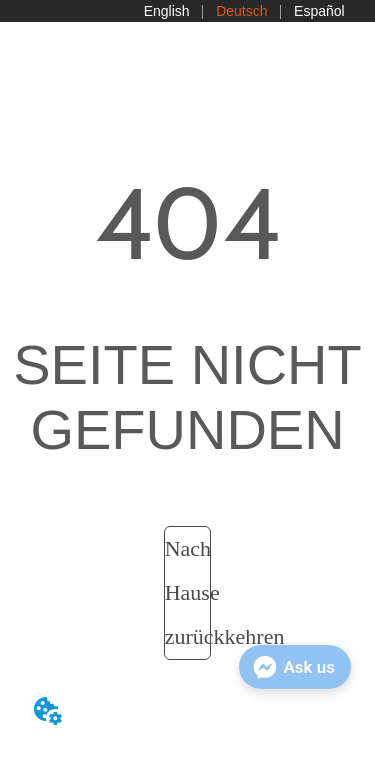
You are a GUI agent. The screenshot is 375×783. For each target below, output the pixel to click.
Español (319, 11)
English (167, 11)
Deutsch (241, 11)
